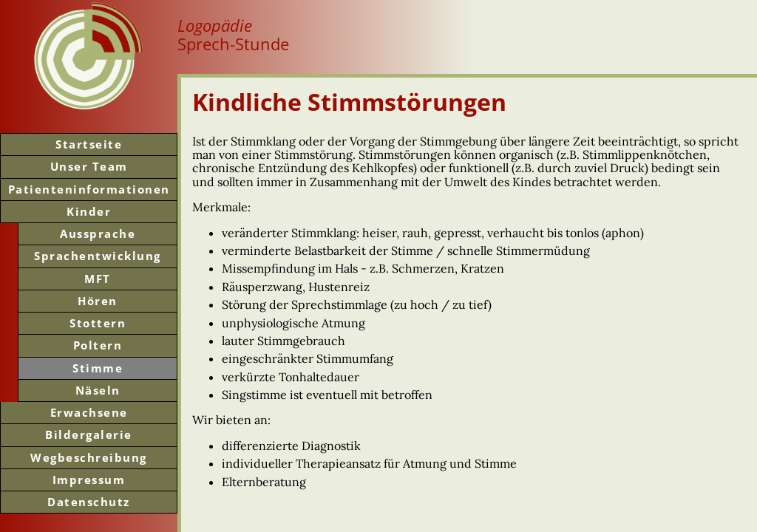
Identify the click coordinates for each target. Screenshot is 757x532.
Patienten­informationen (89, 189)
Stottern (98, 323)
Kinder (89, 211)
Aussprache (98, 233)
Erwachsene (89, 412)
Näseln (98, 390)
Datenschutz (89, 502)
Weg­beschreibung (89, 457)
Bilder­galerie (89, 434)
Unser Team (89, 166)
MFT (98, 279)
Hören (98, 301)
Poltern (98, 345)
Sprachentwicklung (98, 256)
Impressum (89, 480)
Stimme (98, 368)
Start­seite (89, 144)
